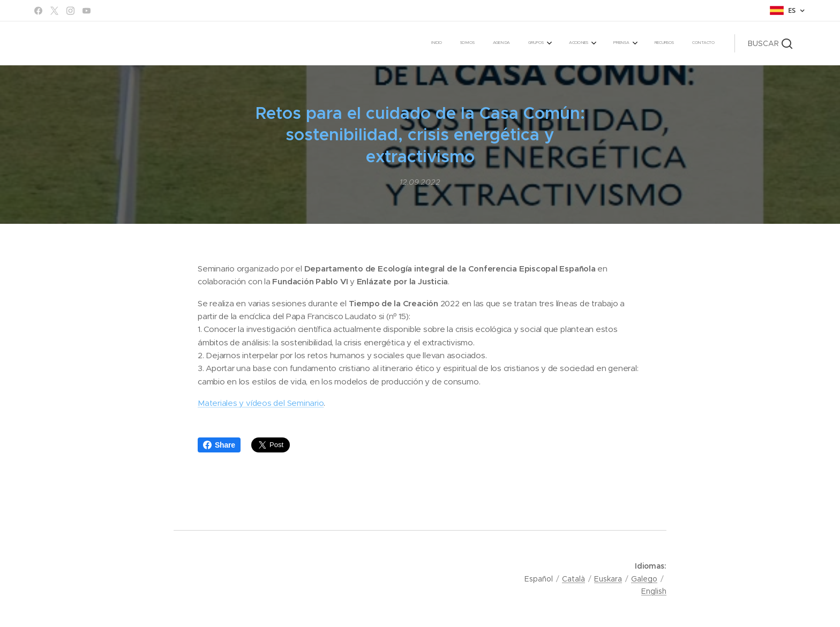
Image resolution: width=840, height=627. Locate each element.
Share (219, 445)
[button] (770, 43)
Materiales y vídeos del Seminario (261, 403)
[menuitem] (566, 43)
